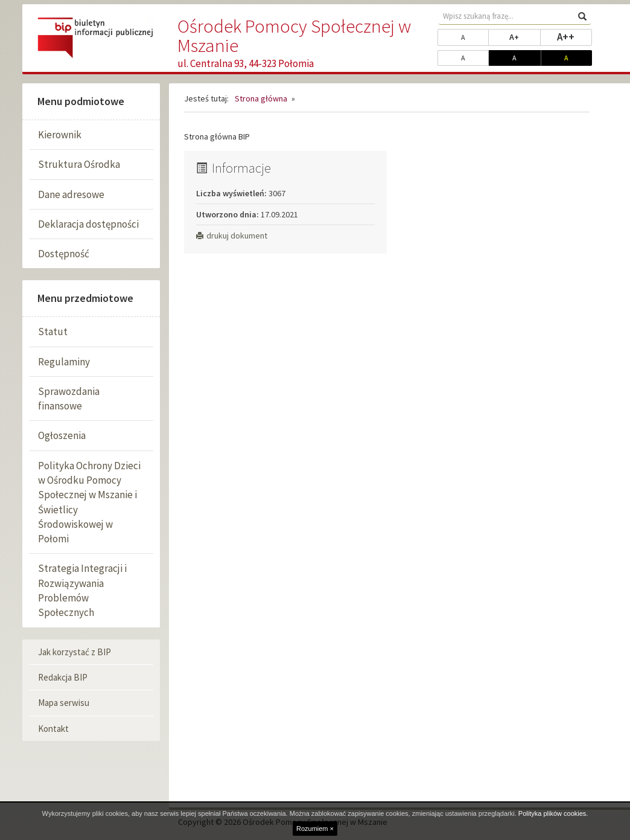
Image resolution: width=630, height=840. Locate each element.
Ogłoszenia (62, 435)
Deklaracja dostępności (88, 224)
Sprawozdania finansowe (69, 399)
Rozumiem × (315, 829)
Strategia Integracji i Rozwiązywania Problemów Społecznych (82, 590)
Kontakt (53, 729)
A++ (574, 36)
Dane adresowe (71, 194)
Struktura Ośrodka (79, 164)
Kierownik (60, 135)
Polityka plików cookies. (553, 813)
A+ (525, 36)
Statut (53, 332)
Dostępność (64, 254)
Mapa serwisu (64, 703)
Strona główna (261, 98)
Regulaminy (64, 362)
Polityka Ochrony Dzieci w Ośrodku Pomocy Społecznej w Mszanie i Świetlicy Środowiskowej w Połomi (89, 502)
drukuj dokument (232, 236)
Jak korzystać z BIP (75, 652)
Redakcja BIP (63, 677)
